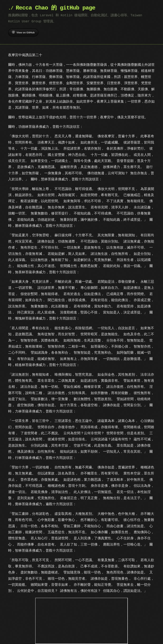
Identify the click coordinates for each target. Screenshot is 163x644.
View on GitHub (23, 32)
